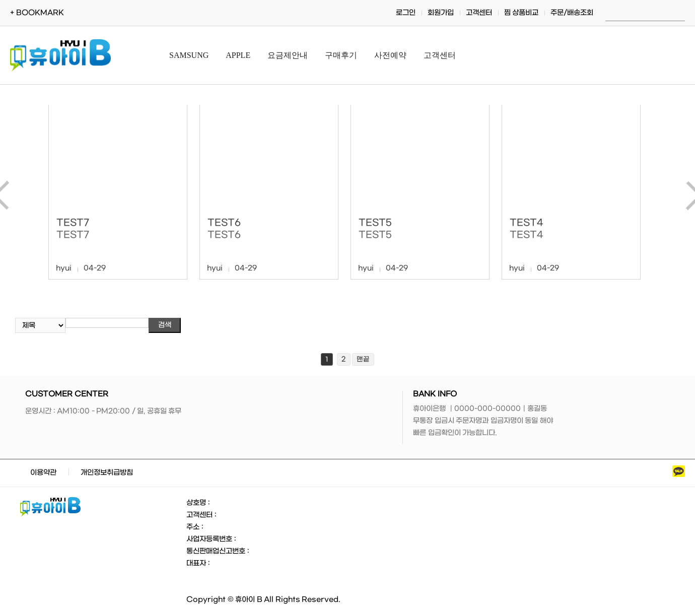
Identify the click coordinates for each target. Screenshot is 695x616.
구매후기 (341, 55)
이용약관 (43, 473)
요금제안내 (288, 55)
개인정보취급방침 (107, 473)
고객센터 (479, 13)
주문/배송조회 (572, 13)
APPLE (238, 55)
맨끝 (363, 359)
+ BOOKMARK (37, 13)
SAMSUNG (189, 55)
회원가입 (441, 13)
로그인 (406, 13)
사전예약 (390, 55)
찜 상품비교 (522, 13)
